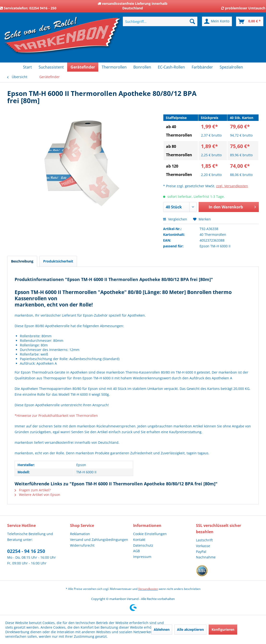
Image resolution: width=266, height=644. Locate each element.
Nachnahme (206, 557)
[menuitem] (160, 21)
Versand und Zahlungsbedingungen (99, 540)
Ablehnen (162, 629)
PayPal (201, 552)
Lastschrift (204, 540)
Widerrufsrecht (82, 545)
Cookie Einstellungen (150, 534)
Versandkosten (148, 589)
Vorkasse (203, 546)
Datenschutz (143, 545)
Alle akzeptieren (190, 629)
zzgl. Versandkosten (232, 186)
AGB (136, 551)
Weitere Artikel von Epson (37, 495)
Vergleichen (175, 219)
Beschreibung (22, 261)
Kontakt (139, 540)
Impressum (142, 557)
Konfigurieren (223, 629)
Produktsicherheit (58, 261)
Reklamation (80, 534)
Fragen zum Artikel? (33, 490)
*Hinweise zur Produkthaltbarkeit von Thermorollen (56, 416)
